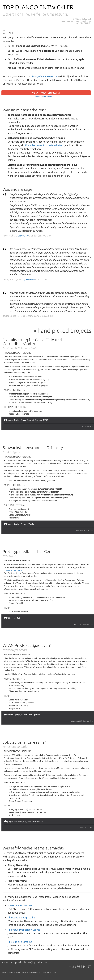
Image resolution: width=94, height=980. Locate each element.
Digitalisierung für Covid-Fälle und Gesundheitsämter (32, 342)
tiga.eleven (29, 279)
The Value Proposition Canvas (24, 930)
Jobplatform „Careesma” (24, 742)
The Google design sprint (21, 918)
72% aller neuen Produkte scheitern (44, 145)
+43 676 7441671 (84, 23)
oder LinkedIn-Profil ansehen (47, 97)
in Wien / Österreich (82, 19)
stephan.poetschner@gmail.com (76, 21)
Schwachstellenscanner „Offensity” (34, 448)
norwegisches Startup (13, 570)
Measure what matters (20, 905)
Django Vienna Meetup (45, 76)
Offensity (23, 236)
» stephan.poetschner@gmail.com (24, 962)
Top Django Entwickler (38, 7)
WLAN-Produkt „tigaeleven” (27, 645)
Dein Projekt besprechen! (47, 93)
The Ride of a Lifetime (20, 942)
